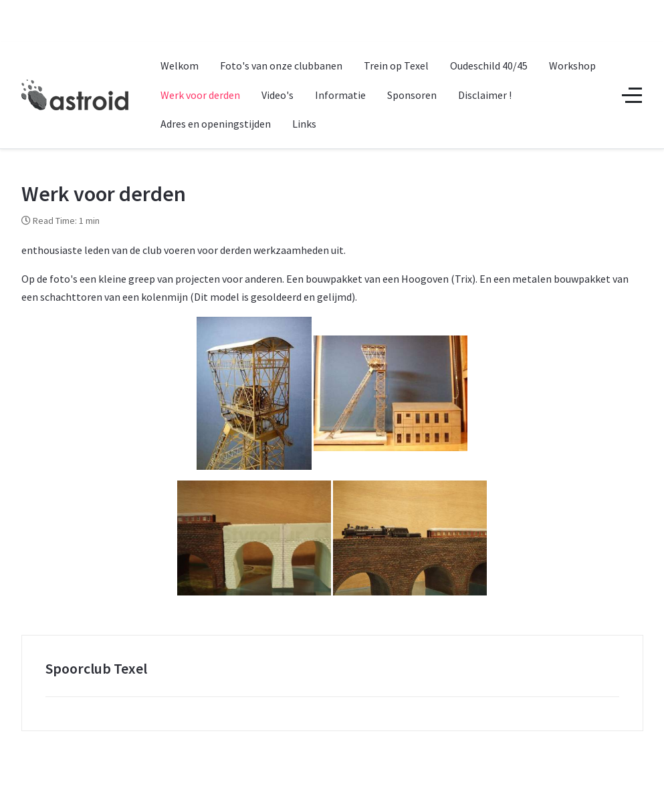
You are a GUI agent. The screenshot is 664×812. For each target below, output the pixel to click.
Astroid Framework (272, 797)
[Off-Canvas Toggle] (632, 95)
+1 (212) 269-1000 (286, 11)
